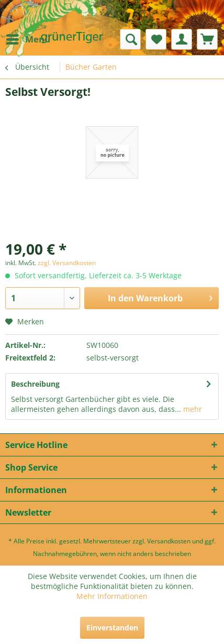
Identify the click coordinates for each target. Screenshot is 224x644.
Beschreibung (35, 384)
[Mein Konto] (182, 39)
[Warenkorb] (207, 39)
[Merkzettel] (156, 39)
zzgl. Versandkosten (67, 263)
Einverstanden (112, 627)
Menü (28, 38)
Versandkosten (169, 541)
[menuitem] (28, 39)
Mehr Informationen (112, 596)
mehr (192, 409)
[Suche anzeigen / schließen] (130, 39)
